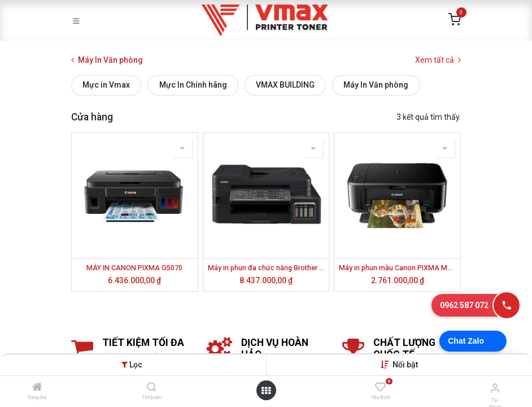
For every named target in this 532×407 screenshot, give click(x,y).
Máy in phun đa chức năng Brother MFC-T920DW (266, 268)
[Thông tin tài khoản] (495, 388)
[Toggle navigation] (76, 20)
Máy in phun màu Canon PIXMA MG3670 (397, 268)
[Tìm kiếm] (152, 388)
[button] (405, 365)
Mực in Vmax (106, 85)
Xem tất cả (438, 60)
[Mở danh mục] (266, 391)
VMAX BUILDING (285, 85)
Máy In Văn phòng (376, 85)
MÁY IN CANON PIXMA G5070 (134, 268)
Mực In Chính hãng (193, 85)
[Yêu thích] (380, 387)
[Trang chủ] (37, 388)
